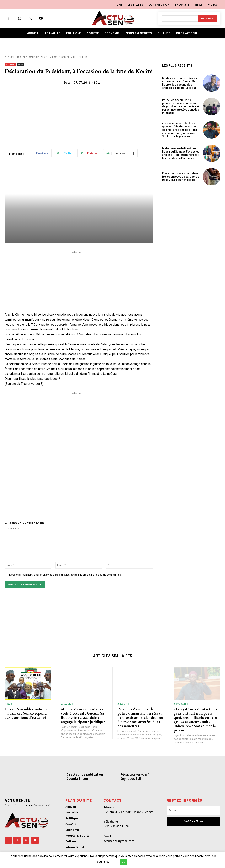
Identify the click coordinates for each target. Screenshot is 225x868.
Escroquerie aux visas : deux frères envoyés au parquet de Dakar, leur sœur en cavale (181, 177)
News (20, 65)
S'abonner (194, 821)
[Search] (207, 18)
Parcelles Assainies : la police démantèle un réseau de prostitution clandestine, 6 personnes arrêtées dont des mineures (181, 106)
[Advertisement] (79, 116)
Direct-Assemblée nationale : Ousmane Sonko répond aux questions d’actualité (27, 713)
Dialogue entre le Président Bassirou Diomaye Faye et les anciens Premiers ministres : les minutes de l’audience (181, 153)
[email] (193, 810)
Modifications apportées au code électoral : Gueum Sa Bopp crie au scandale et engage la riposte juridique (179, 83)
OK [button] (123, 862)
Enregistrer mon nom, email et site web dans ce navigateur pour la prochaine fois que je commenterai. (66, 575)
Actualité (181, 704)
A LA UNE (10, 57)
